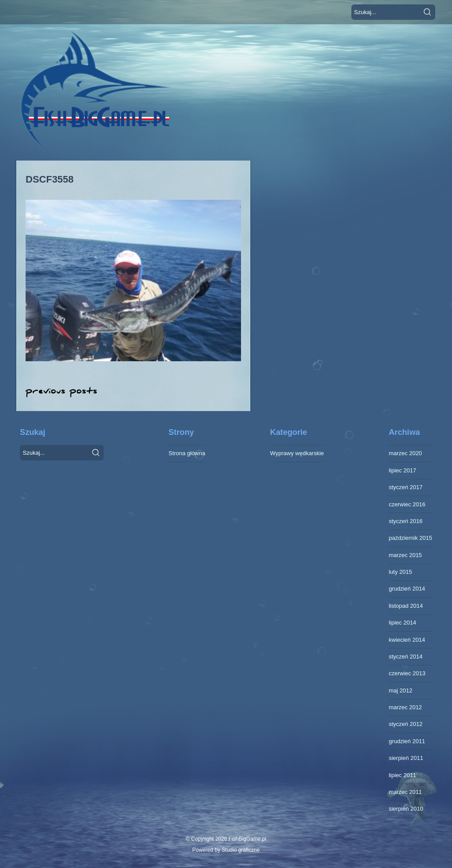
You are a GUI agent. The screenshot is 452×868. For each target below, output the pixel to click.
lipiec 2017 (403, 470)
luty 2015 (401, 572)
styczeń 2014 (406, 657)
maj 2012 (401, 690)
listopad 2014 (406, 606)
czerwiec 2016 (407, 504)
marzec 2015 (405, 555)
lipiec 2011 (403, 775)
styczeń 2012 (406, 724)
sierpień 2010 (406, 809)
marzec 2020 (405, 453)
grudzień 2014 (407, 589)
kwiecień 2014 (407, 640)
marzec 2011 (405, 792)
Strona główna (187, 453)
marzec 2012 (405, 707)
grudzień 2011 (407, 741)
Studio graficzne (241, 850)
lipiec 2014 (403, 623)
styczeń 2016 (406, 521)
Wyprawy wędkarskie (297, 453)
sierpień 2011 (406, 758)
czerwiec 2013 (407, 673)
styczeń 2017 (406, 487)
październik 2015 (411, 538)
